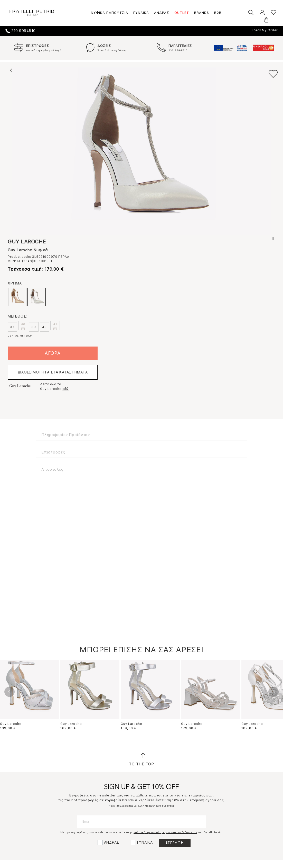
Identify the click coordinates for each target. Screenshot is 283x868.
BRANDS (202, 13)
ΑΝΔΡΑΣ (162, 13)
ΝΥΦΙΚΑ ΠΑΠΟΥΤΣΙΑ (110, 13)
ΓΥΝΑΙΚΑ (141, 13)
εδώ (65, 389)
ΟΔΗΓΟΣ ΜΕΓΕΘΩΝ (20, 336)
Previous (10, 692)
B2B (218, 13)
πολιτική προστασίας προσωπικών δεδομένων (165, 832)
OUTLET (182, 13)
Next (273, 692)
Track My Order (265, 30)
